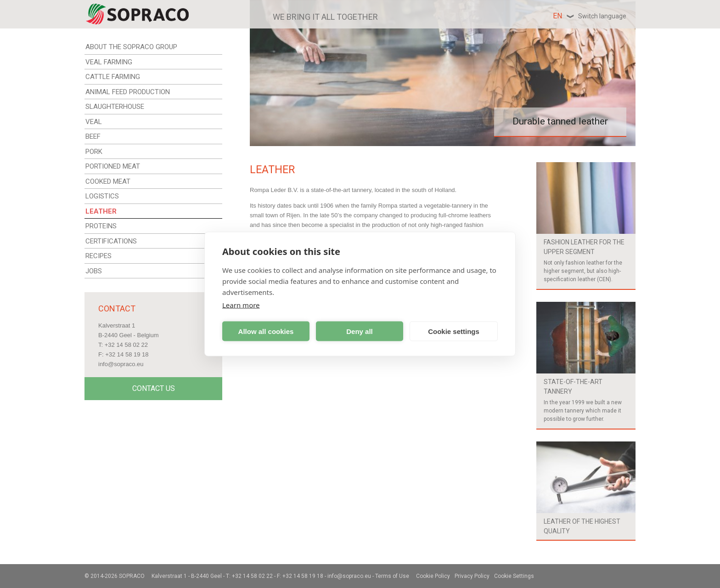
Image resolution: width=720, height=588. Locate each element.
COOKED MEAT (108, 181)
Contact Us (154, 388)
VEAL (94, 122)
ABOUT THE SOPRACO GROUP (131, 47)
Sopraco (132, 576)
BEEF (93, 136)
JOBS (94, 271)
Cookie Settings (514, 576)
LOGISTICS (102, 196)
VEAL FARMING (109, 62)
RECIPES (98, 256)
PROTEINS (101, 226)
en (590, 16)
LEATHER (101, 211)
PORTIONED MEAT (113, 166)
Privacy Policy (472, 576)
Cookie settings (454, 331)
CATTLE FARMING (113, 77)
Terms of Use (392, 576)
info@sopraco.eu (121, 364)
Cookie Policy (433, 576)
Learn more (241, 305)
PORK (94, 152)
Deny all (360, 331)
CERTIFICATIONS (111, 241)
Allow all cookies (266, 331)
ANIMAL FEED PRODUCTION (128, 92)
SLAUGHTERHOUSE (115, 107)
